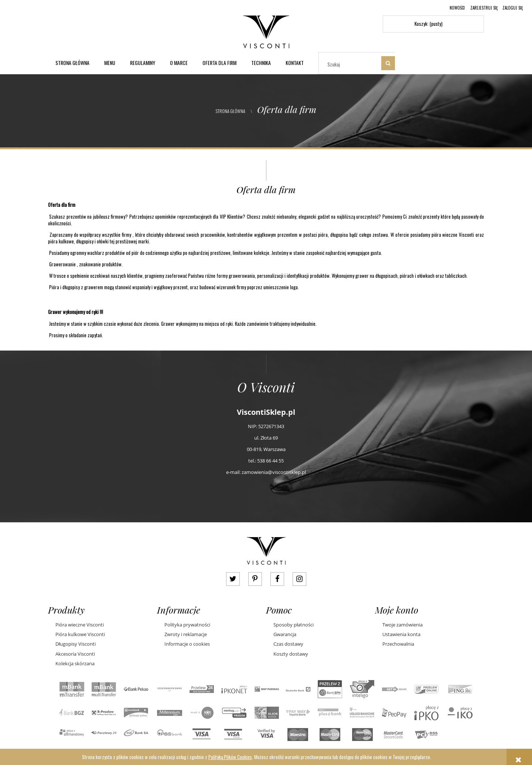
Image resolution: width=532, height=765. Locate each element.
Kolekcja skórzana (75, 663)
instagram (299, 579)
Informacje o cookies (187, 644)
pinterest (255, 579)
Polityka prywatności (187, 625)
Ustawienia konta (401, 634)
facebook (277, 579)
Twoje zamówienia (403, 625)
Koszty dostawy (291, 654)
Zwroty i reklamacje (186, 634)
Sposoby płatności (294, 625)
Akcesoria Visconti (75, 654)
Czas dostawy (288, 644)
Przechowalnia (398, 644)
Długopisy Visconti (76, 644)
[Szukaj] (388, 63)
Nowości (457, 8)
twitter (233, 579)
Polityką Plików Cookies (230, 757)
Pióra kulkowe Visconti (80, 634)
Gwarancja (285, 634)
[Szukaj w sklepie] (352, 64)
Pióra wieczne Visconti (80, 625)
